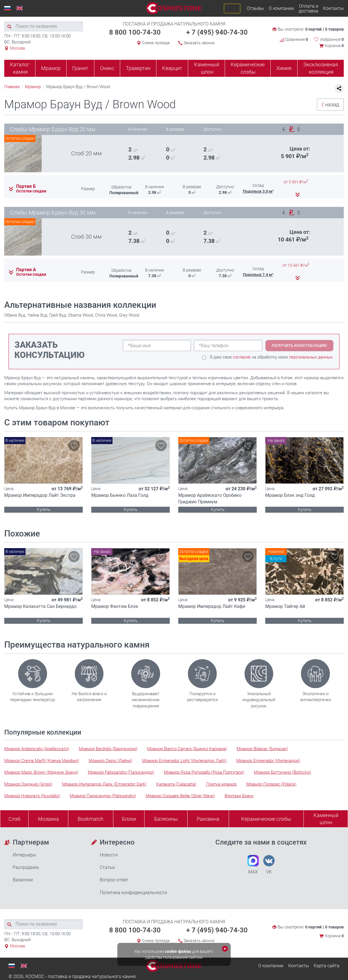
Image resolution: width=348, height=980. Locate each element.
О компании (281, 8)
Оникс (107, 68)
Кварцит (172, 68)
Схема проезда (156, 43)
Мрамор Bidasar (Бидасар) (262, 749)
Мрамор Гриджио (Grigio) (28, 784)
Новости (109, 855)
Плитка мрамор (221, 784)
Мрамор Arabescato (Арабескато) (37, 749)
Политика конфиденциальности (133, 893)
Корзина (334, 46)
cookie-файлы (178, 951)
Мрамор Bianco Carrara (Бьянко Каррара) (187, 749)
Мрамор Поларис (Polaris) (271, 784)
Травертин (138, 68)
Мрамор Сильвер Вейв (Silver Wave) (180, 796)
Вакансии (23, 880)
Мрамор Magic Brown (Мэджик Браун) (41, 772)
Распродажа (26, 867)
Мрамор (51, 68)
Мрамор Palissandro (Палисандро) (121, 772)
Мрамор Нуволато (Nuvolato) (32, 796)
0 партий (313, 29)
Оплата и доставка (308, 9)
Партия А (26, 270)
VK (269, 865)
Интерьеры (24, 855)
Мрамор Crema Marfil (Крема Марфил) (42, 761)
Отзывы (255, 8)
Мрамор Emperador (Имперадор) (268, 761)
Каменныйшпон (326, 819)
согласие (242, 357)
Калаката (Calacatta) (176, 784)
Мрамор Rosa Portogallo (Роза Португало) (204, 772)
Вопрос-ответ (114, 880)
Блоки (129, 819)
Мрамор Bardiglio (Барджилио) (108, 749)
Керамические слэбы (248, 68)
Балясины (166, 819)
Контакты (333, 8)
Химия (284, 68)
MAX (253, 865)
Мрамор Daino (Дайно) (111, 761)
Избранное (332, 39)
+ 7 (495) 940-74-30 (217, 32)
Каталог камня (20, 68)
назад (329, 104)
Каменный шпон (207, 68)
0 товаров (334, 29)
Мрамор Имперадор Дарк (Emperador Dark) (104, 784)
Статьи (107, 867)
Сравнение (294, 39)
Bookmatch (91, 819)
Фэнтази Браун (239, 796)
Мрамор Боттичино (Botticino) (283, 772)
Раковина (208, 819)
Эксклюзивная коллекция (321, 68)
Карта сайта (327, 966)
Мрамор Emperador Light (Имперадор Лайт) (184, 761)
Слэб (14, 819)
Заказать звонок (199, 43)
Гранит (80, 68)
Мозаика (48, 819)
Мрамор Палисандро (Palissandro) (103, 796)
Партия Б (26, 186)
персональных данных (311, 357)
